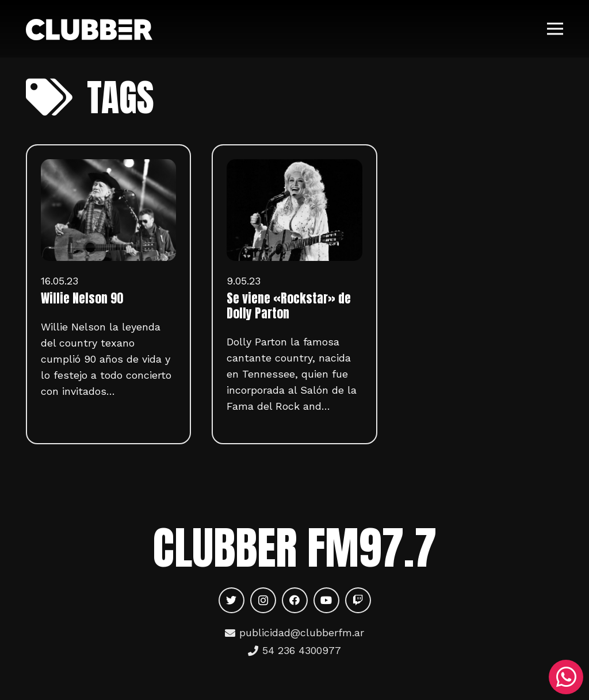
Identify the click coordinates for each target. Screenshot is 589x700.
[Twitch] (358, 600)
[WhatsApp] (566, 677)
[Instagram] (263, 600)
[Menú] (555, 29)
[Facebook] (295, 600)
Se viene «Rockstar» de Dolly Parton (289, 306)
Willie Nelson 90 (82, 298)
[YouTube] (326, 600)
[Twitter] (232, 600)
